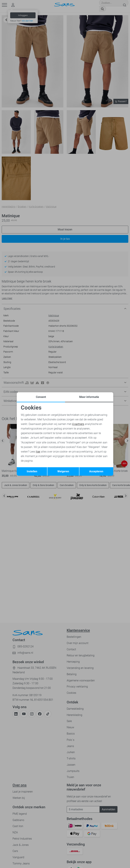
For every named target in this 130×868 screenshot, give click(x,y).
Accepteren (96, 471)
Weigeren (63, 471)
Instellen (32, 471)
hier (38, 452)
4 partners (78, 424)
